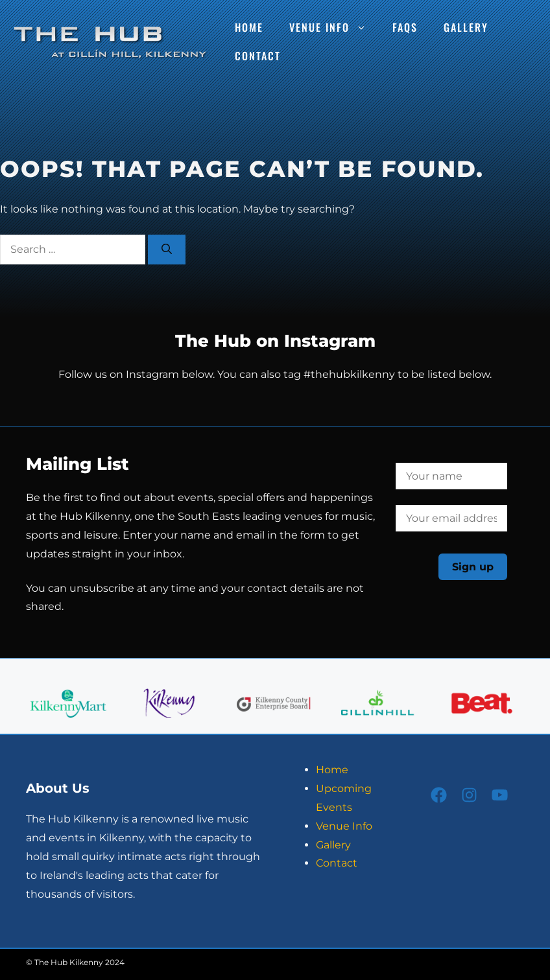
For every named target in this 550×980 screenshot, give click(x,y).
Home (249, 27)
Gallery (466, 27)
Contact (258, 56)
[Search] (167, 250)
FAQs (405, 27)
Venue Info (334, 27)
